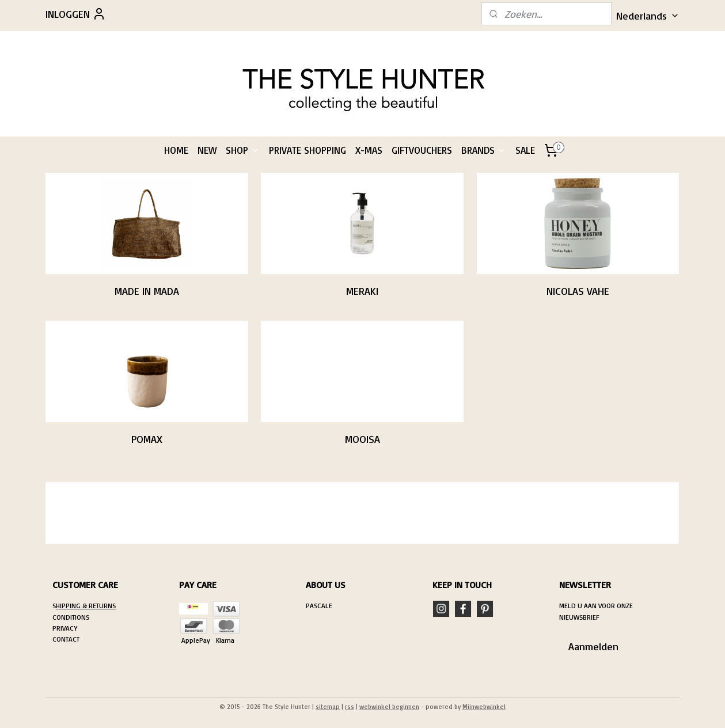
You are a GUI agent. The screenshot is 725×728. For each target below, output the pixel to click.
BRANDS (484, 150)
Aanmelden (593, 646)
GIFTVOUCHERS (422, 150)
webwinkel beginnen (389, 707)
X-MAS (369, 150)
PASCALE (319, 606)
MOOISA (362, 439)
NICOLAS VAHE (578, 291)
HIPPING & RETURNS (86, 606)
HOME (176, 150)
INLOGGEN (76, 14)
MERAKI (362, 291)
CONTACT (66, 639)
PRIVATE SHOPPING (308, 150)
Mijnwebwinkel (484, 707)
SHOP (243, 150)
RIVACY (67, 628)
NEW (207, 150)
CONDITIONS (71, 617)
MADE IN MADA (147, 291)
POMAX (147, 439)
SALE (525, 150)
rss (350, 707)
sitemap (328, 707)
